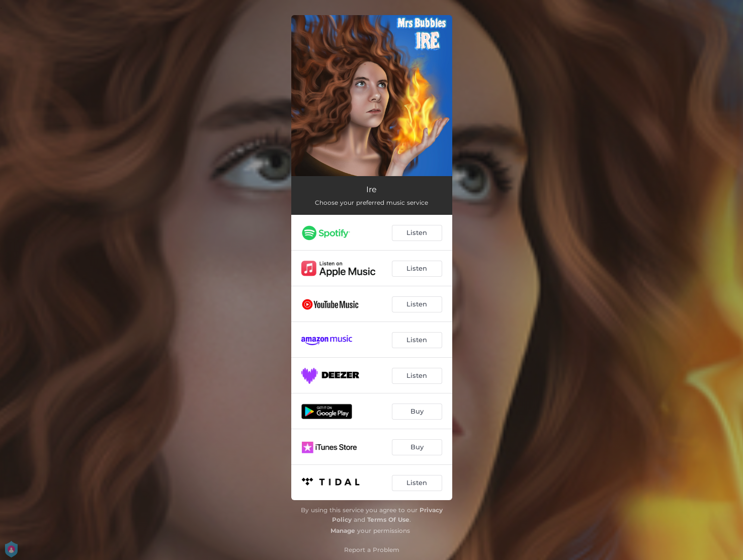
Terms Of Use (388, 519)
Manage (343, 531)
